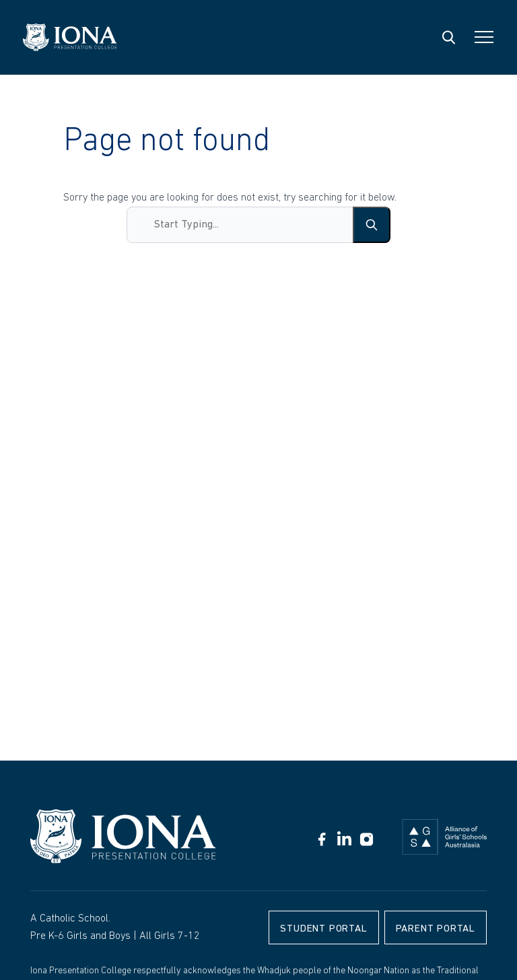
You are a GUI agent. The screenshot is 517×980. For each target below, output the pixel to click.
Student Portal (323, 929)
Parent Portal (436, 929)
